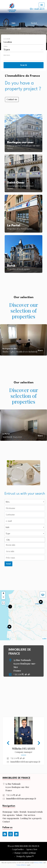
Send (8, 564)
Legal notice (18, 849)
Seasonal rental (14, 29)
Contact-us (12, 99)
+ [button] (3, 594)
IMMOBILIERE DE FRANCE (16, 778)
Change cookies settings (25, 853)
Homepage (12, 8)
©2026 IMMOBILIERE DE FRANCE (23, 846)
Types (5, 46)
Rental (34, 23)
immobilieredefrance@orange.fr (25, 762)
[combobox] (24, 42)
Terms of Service (21, 865)
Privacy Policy (39, 863)
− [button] (3, 597)
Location (7, 39)
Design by (25, 856)
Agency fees (32, 849)
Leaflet (44, 639)
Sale (14, 23)
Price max (7, 55)
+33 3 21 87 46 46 (22, 674)
